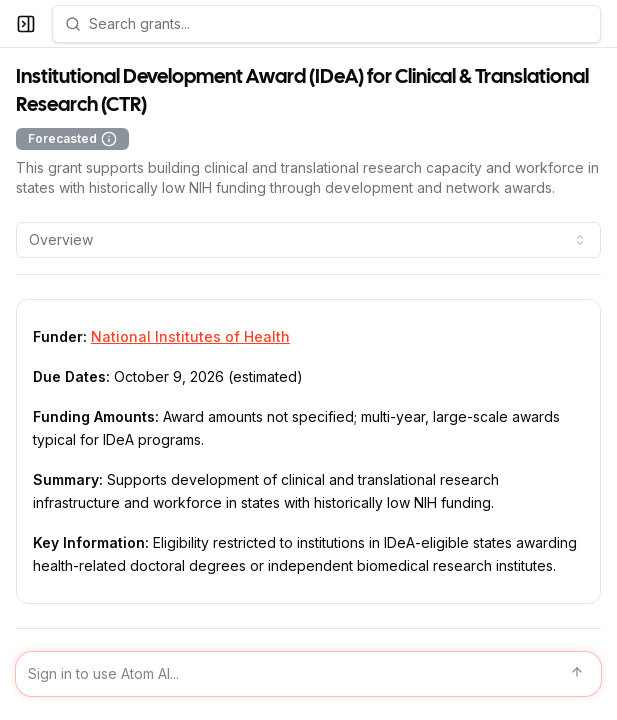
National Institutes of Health (190, 336)
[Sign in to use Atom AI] (308, 674)
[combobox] (308, 240)
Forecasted (72, 139)
